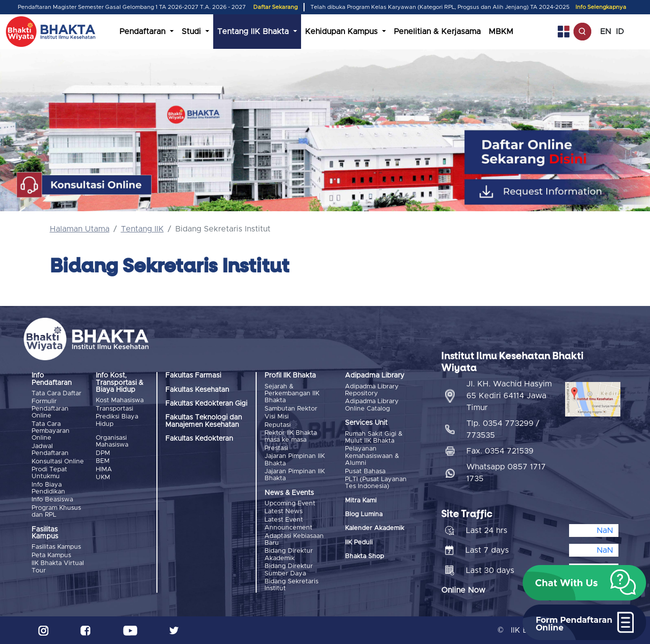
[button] (584, 583)
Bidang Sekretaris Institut (291, 585)
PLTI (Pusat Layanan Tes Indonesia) (376, 483)
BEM (103, 461)
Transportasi (115, 409)
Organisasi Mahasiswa (112, 441)
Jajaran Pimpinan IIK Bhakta (295, 460)
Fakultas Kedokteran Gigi (206, 404)
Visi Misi (277, 417)
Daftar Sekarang (275, 7)
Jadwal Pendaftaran (50, 450)
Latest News (284, 511)
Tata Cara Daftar (57, 394)
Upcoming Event (290, 504)
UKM (103, 477)
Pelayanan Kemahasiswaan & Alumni (372, 456)
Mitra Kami (361, 501)
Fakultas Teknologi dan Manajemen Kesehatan (204, 421)
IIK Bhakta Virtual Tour (58, 567)
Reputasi (278, 425)
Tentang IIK (142, 229)
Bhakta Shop (364, 556)
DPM (103, 453)
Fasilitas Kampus (56, 547)
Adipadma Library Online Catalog (372, 405)
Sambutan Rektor (291, 409)
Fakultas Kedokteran (199, 439)
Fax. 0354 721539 (500, 451)
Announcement (288, 528)
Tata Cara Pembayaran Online (51, 431)
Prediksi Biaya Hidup (117, 420)
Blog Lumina (364, 514)
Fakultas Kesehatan (197, 390)
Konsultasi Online (58, 462)
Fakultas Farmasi (193, 376)
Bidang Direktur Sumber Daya (289, 570)
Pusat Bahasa (365, 472)
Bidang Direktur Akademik (289, 554)
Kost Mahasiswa (120, 400)
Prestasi (276, 448)
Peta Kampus (51, 555)
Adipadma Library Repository (372, 390)
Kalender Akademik (375, 528)
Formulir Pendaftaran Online (50, 409)
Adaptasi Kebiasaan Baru (294, 540)
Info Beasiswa (52, 500)
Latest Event (284, 520)
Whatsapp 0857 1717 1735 (506, 473)
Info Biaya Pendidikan (48, 488)
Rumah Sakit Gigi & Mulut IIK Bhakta (374, 437)
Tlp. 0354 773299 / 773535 (503, 429)
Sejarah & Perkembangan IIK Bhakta (292, 394)
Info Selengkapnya (601, 7)
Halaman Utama (80, 229)
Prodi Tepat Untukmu (49, 473)
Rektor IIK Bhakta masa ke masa (291, 436)
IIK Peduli (359, 543)
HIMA (104, 470)
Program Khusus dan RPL (56, 511)
